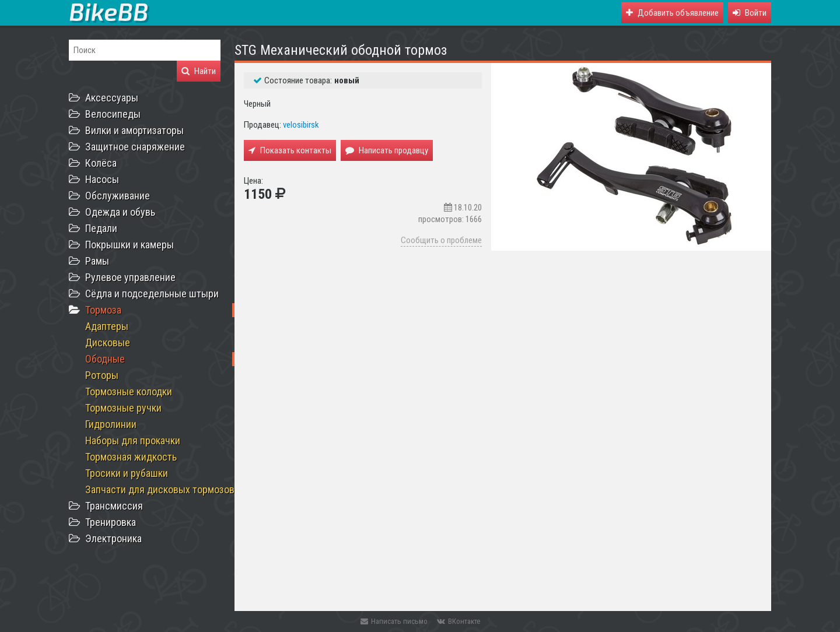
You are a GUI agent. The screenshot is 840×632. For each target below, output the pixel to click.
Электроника (113, 538)
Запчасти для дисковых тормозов (160, 489)
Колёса (101, 163)
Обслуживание (118, 196)
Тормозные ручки (123, 408)
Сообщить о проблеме (441, 240)
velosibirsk (301, 125)
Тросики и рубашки (127, 473)
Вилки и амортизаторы (134, 130)
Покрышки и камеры (129, 245)
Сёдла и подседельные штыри (152, 294)
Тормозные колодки (129, 392)
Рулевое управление (130, 277)
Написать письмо (394, 621)
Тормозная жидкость (131, 457)
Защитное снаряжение (135, 147)
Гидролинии (111, 424)
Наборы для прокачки (133, 440)
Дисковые (108, 343)
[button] (750, 13)
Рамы (97, 261)
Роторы (102, 375)
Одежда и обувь (120, 212)
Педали (101, 228)
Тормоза (103, 310)
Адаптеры (107, 326)
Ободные (105, 359)
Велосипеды (113, 114)
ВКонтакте (459, 621)
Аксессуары (112, 98)
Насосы (102, 179)
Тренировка (111, 522)
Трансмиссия (114, 506)
